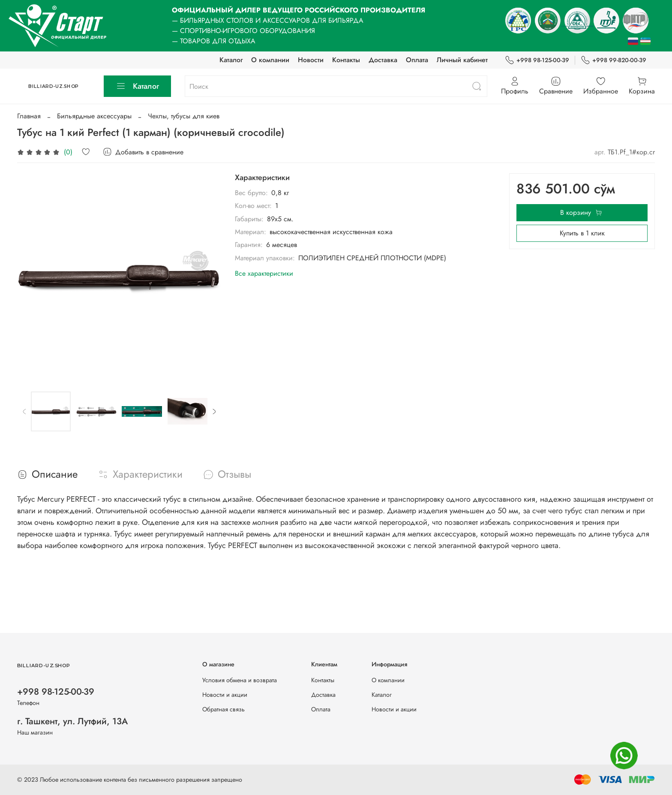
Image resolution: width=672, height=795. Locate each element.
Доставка (383, 60)
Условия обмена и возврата (240, 680)
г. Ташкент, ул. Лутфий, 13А (72, 721)
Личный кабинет (462, 60)
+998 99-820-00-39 (613, 60)
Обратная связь (223, 709)
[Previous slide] (24, 411)
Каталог (231, 60)
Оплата (417, 60)
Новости (311, 60)
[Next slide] (214, 411)
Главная (29, 116)
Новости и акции (225, 695)
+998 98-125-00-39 (537, 60)
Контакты (346, 60)
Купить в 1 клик (582, 233)
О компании (270, 60)
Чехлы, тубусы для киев (184, 116)
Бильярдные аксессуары (94, 116)
